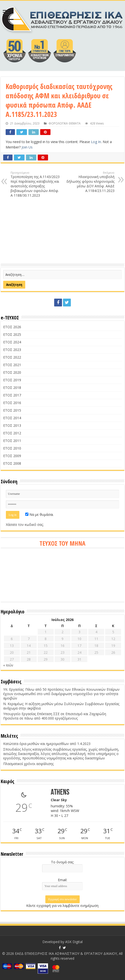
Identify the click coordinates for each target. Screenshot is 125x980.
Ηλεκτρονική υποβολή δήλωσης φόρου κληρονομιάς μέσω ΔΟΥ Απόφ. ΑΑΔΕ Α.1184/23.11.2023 (89, 182)
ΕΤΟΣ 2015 (12, 410)
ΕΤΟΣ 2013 (12, 425)
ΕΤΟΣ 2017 (12, 395)
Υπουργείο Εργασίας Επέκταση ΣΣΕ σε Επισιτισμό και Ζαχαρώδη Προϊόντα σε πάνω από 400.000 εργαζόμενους (55, 716)
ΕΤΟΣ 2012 (12, 433)
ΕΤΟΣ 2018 (12, 388)
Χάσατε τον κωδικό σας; (25, 524)
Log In (96, 142)
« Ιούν (8, 665)
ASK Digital (74, 942)
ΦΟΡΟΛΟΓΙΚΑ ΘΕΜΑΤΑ (65, 123)
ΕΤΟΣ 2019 (12, 380)
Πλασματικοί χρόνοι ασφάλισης (28, 764)
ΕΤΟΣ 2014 (12, 418)
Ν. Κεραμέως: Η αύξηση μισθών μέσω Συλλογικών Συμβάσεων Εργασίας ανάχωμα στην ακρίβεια (61, 706)
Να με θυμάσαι (39, 514)
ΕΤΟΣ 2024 (12, 342)
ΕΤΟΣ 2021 (12, 365)
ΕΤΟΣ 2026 (12, 327)
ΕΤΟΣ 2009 (12, 456)
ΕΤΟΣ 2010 (12, 448)
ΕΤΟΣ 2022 (12, 357)
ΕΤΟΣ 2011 (12, 441)
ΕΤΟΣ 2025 (12, 334)
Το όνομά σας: (62, 862)
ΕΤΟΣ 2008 (12, 463)
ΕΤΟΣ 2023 (12, 350)
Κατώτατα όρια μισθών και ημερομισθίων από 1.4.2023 (47, 744)
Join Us (27, 147)
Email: (62, 880)
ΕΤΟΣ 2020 (12, 372)
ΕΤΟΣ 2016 (12, 403)
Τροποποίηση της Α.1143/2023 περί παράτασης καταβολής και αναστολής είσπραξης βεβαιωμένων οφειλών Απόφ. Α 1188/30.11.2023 (36, 184)
